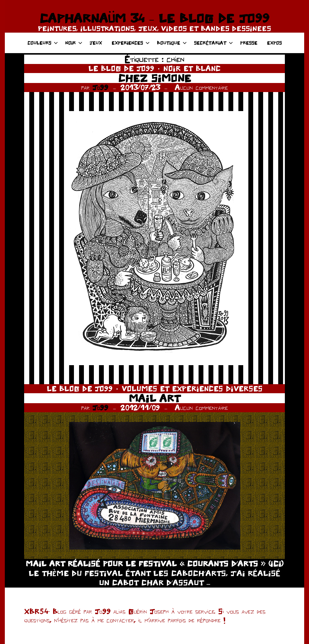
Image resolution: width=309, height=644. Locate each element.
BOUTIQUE (172, 43)
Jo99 (100, 87)
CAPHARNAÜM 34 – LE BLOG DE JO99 (154, 18)
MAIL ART (154, 398)
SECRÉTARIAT (213, 43)
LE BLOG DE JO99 (121, 68)
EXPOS (274, 43)
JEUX (96, 43)
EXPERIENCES (131, 43)
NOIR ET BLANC (192, 68)
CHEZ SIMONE (155, 78)
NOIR (74, 43)
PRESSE (249, 43)
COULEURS (43, 43)
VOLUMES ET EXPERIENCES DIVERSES (192, 389)
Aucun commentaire (201, 87)
